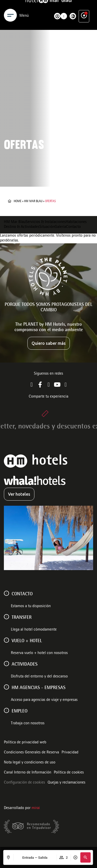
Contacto (73, 227)
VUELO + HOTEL (27, 641)
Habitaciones (76, 222)
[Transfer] (6, 617)
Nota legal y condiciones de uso (30, 763)
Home (18, 201)
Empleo (20, 711)
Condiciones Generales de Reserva (31, 753)
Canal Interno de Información (28, 773)
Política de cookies (69, 773)
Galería (60, 227)
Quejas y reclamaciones (66, 783)
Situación (47, 227)
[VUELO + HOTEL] (6, 640)
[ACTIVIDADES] (6, 664)
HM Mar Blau (33, 201)
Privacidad (70, 753)
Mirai (36, 808)
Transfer (22, 618)
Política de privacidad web (25, 743)
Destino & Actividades (22, 227)
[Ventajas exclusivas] (84, 10)
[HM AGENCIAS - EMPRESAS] (6, 687)
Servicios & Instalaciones (46, 222)
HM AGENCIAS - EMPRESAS (39, 688)
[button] (85, 857)
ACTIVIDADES (25, 665)
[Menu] (10, 10)
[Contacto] (6, 593)
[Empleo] (6, 710)
